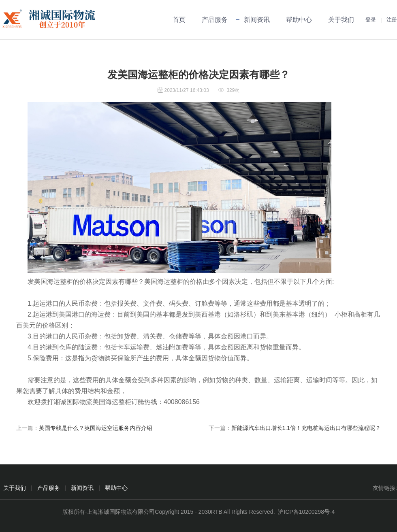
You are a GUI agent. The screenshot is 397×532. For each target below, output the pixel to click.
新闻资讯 (257, 20)
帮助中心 (299, 20)
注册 (392, 20)
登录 (371, 20)
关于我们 (341, 20)
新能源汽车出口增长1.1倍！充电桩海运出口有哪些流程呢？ (306, 428)
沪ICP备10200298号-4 (306, 512)
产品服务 (215, 20)
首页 (179, 20)
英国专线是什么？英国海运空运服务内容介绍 (96, 428)
